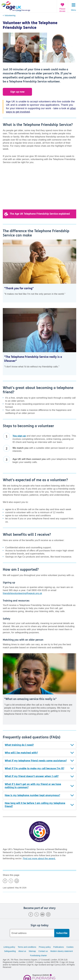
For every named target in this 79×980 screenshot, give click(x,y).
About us (22, 951)
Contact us (43, 951)
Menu (74, 10)
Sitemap (32, 951)
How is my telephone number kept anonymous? (32, 795)
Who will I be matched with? (21, 753)
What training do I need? (19, 745)
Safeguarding (10, 951)
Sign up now (17, 92)
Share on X (11, 881)
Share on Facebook (5, 881)
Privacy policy (45, 947)
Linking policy (9, 947)
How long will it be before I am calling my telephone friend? (35, 805)
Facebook (31, 914)
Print (17, 881)
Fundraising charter (38, 955)
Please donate (62, 10)
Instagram (48, 914)
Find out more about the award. (39, 858)
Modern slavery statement (62, 951)
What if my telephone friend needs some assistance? (36, 761)
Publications (59, 947)
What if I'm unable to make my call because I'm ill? (34, 768)
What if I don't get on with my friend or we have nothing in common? (33, 786)
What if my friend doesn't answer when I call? (32, 776)
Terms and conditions (27, 947)
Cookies (70, 947)
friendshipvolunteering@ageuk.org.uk (22, 593)
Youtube (42, 914)
